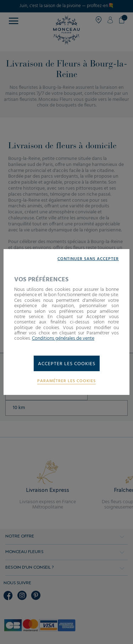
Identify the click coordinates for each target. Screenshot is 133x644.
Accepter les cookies (67, 364)
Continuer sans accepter (88, 259)
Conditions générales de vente (63, 338)
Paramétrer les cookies (66, 381)
